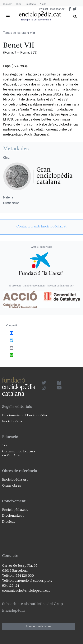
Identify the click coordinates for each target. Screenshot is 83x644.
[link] (41, 226)
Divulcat (44, 9)
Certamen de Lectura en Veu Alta (19, 453)
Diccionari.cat (58, 9)
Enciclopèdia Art (15, 479)
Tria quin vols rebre (38, 626)
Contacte (31, 4)
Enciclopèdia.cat (15, 510)
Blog (19, 4)
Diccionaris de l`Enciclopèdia (24, 415)
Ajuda (43, 4)
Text (6, 445)
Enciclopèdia (12, 421)
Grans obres (11, 485)
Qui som (8, 4)
